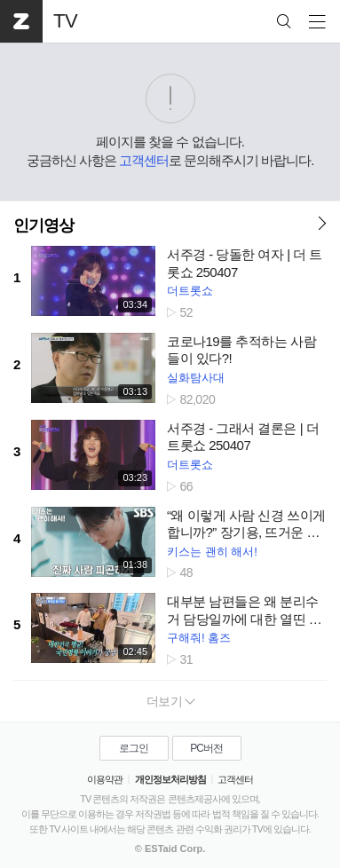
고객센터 (144, 160)
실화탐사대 (196, 378)
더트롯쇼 (190, 291)
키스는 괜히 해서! (212, 552)
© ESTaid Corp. (170, 848)
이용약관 (105, 779)
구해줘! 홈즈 (199, 638)
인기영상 (43, 225)
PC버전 (206, 748)
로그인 (134, 748)
